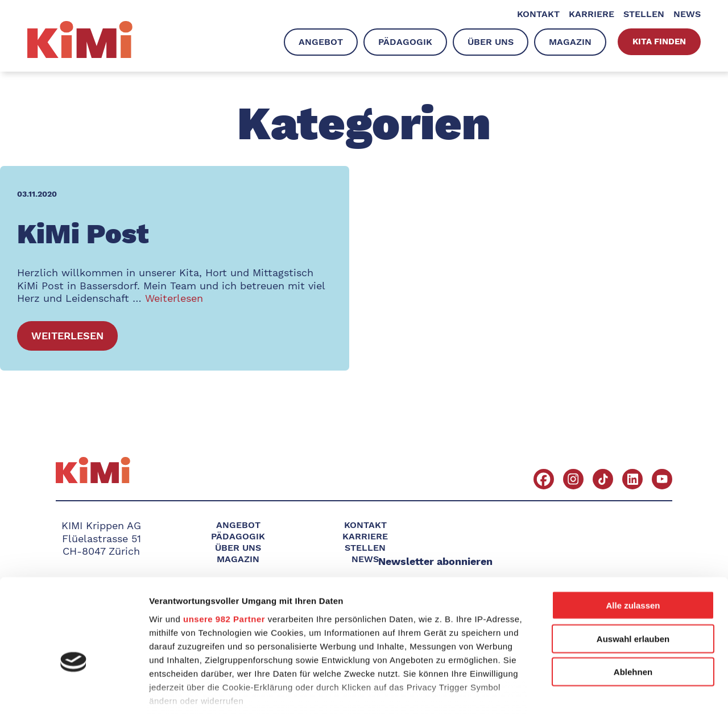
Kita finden (659, 41)
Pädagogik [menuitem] (405, 42)
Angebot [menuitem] (321, 42)
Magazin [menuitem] (570, 42)
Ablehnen (633, 606)
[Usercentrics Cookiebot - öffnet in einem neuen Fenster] (74, 693)
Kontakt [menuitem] (538, 14)
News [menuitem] (687, 14)
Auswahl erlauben (633, 573)
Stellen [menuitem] (644, 14)
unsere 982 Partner (224, 553)
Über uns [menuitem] (491, 42)
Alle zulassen (633, 540)
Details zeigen (605, 693)
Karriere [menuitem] (591, 14)
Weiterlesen (174, 298)
